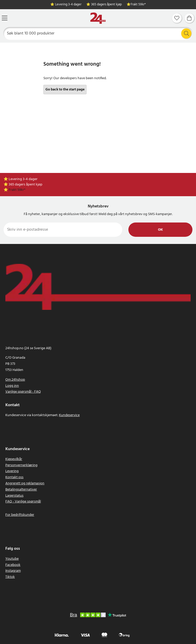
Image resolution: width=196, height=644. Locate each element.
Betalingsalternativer (21, 490)
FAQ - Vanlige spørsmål (23, 502)
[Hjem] (98, 18)
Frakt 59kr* (138, 5)
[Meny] (5, 18)
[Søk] (98, 33)
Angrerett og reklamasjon (25, 483)
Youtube (12, 559)
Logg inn (12, 386)
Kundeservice (69, 415)
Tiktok (10, 577)
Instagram (13, 571)
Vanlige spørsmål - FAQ (23, 392)
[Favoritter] (177, 18)
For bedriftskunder (20, 515)
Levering (12, 471)
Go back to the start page (65, 90)
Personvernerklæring (21, 465)
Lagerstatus (14, 496)
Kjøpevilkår (14, 459)
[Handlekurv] (189, 18)
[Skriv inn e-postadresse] (63, 230)
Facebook (13, 565)
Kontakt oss (14, 477)
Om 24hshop (15, 380)
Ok (160, 230)
